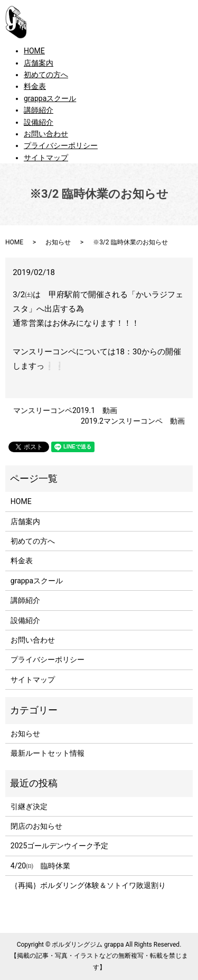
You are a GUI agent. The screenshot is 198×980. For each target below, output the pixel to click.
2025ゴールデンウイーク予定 (59, 846)
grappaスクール (50, 98)
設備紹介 (39, 122)
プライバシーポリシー (61, 145)
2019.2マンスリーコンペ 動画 (133, 421)
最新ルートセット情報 (48, 753)
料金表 (35, 86)
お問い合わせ (46, 134)
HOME (34, 51)
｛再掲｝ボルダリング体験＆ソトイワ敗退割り (92, 885)
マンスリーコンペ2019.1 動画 (65, 410)
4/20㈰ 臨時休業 (40, 866)
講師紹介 (39, 110)
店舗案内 (39, 63)
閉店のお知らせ (36, 826)
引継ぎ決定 (29, 807)
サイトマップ (46, 158)
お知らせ (58, 242)
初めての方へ (46, 75)
